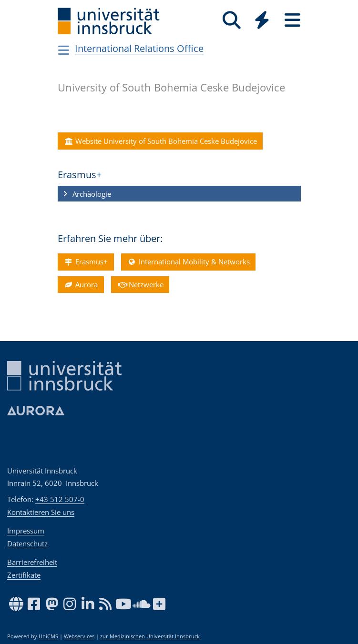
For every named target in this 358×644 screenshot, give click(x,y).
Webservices (79, 636)
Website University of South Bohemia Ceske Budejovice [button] (160, 141)
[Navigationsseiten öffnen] (64, 50)
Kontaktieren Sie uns (41, 512)
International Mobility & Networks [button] (188, 262)
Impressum (26, 531)
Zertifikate (24, 575)
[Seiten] (293, 20)
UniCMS (48, 636)
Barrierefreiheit (32, 562)
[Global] (262, 21)
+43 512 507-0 (60, 499)
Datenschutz (27, 543)
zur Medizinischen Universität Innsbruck (150, 636)
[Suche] (232, 20)
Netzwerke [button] (140, 284)
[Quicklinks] (262, 20)
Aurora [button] (81, 284)
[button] (179, 194)
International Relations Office (139, 48)
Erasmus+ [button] (86, 262)
